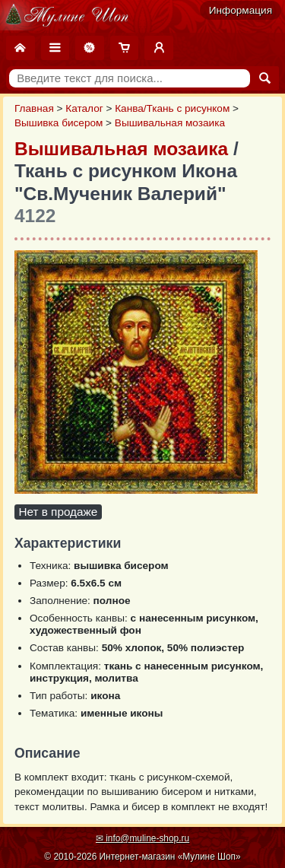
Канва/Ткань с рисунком (172, 108)
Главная (34, 108)
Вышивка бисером (59, 123)
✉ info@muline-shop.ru (142, 838)
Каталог (84, 108)
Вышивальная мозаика (170, 123)
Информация (241, 10)
